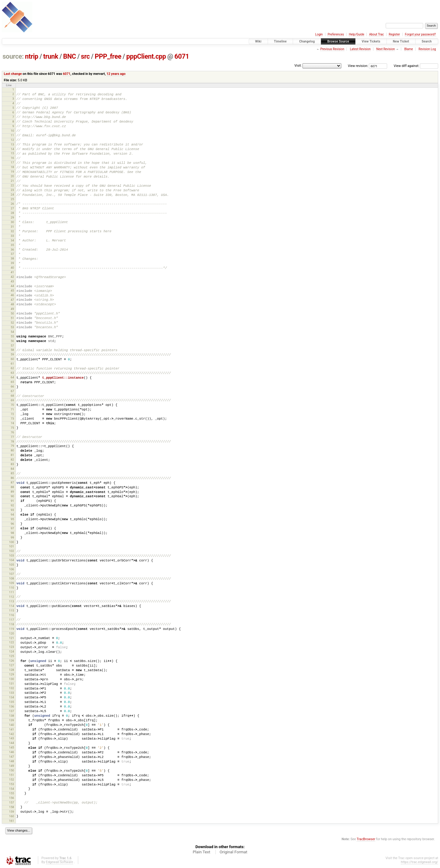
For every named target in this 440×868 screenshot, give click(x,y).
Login (319, 34)
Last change (13, 74)
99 (12, 537)
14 (12, 149)
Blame (409, 49)
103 (11, 555)
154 (11, 789)
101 (11, 546)
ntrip (32, 56)
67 (12, 391)
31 (12, 227)
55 (12, 336)
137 (11, 711)
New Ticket (401, 41)
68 (12, 396)
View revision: (358, 66)
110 (11, 588)
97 (12, 528)
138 (11, 716)
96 (12, 524)
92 (12, 505)
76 (12, 432)
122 (11, 642)
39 (12, 263)
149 (11, 766)
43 (12, 281)
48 (12, 304)
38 (12, 258)
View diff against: (416, 66)
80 (12, 450)
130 (11, 679)
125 (11, 656)
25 (12, 199)
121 (11, 638)
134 (11, 697)
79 (12, 446)
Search (427, 41)
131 (11, 684)
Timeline (280, 41)
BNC (70, 56)
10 (12, 131)
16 (12, 158)
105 (11, 565)
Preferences (336, 34)
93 (12, 510)
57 (12, 346)
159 (11, 812)
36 (12, 250)
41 (12, 272)
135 (11, 702)
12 (12, 140)
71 (12, 409)
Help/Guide (357, 34)
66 (12, 386)
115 (11, 611)
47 (12, 300)
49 (12, 309)
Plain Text (202, 852)
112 (11, 597)
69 (12, 400)
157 (11, 802)
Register (394, 34)
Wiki (258, 41)
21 (12, 181)
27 (12, 208)
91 (12, 501)
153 (11, 784)
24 (12, 195)
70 (12, 405)
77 (12, 437)
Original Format (234, 852)
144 (11, 743)
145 (11, 747)
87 (12, 482)
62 (12, 368)
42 (12, 277)
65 (12, 382)
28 (12, 213)
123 (11, 647)
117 (11, 620)
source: (13, 56)
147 (11, 757)
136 (11, 706)
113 (11, 601)
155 (11, 793)
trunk (51, 56)
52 (12, 323)
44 (12, 286)
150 (11, 770)
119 (11, 629)
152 (11, 780)
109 (11, 583)
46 (12, 295)
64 (12, 377)
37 (12, 254)
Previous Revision (332, 49)
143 (11, 738)
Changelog (307, 41)
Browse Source (338, 41)
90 (12, 496)
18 (12, 167)
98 (12, 533)
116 (11, 615)
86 (12, 478)
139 (11, 720)
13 (12, 144)
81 (12, 455)
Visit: (298, 66)
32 (12, 231)
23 (12, 190)
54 (12, 332)
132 (11, 688)
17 (12, 162)
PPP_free (108, 56)
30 (12, 222)
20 (12, 176)
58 (12, 350)
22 (12, 185)
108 (11, 578)
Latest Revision (360, 49)
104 (11, 560)
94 (12, 515)
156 (11, 798)
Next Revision (386, 49)
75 (12, 428)
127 (11, 665)
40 (12, 268)
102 (11, 551)
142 (11, 734)
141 (11, 729)
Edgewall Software (59, 862)
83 (12, 464)
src (85, 56)
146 (11, 752)
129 (11, 674)
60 (12, 359)
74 (12, 423)
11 (12, 135)
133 (11, 693)
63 (12, 373)
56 (12, 341)
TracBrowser (366, 839)
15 (12, 153)
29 (12, 217)
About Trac (376, 34)
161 (11, 821)
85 (12, 473)
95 (12, 519)
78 (12, 441)
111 (11, 592)
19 (12, 172)
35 (12, 245)
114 (11, 606)
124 (11, 651)
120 (11, 633)
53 (12, 327)
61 (12, 364)
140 (11, 725)
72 (12, 414)
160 (11, 816)
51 (12, 318)
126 (11, 661)
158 (11, 807)
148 (11, 761)
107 (11, 574)
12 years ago (116, 74)
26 (12, 204)
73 (12, 419)
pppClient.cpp (146, 56)
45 (12, 291)
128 (11, 670)
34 (12, 240)
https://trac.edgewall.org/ (420, 862)
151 (11, 775)
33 (12, 236)
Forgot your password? (420, 34)
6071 (182, 56)
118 (11, 624)
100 (11, 542)
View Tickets (371, 41)
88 (12, 487)
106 (11, 569)
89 (12, 492)
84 (12, 469)
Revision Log (427, 49)
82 (12, 460)
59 (12, 354)
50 (12, 313)
